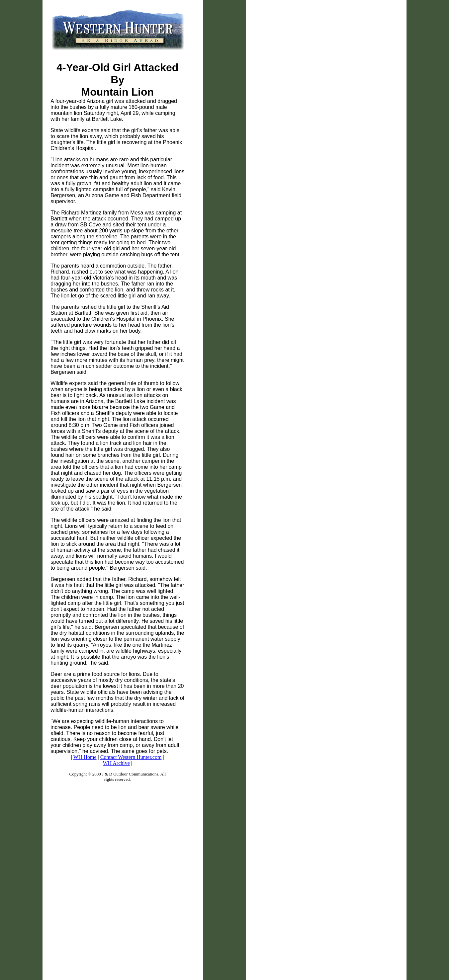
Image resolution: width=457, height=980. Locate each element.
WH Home (85, 757)
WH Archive (116, 763)
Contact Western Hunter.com (131, 757)
